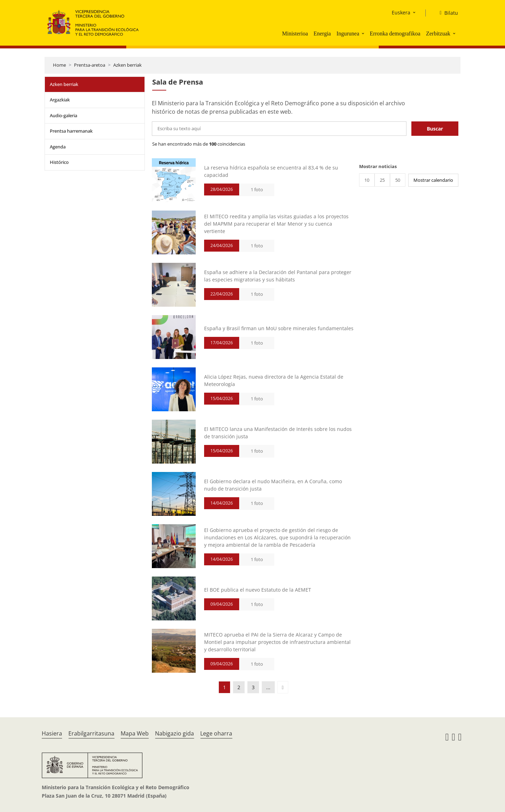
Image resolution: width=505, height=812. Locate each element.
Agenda (58, 147)
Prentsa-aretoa (90, 65)
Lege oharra (216, 733)
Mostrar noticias (378, 166)
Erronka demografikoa (395, 34)
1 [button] (224, 687)
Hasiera (52, 733)
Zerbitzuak (438, 34)
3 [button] (253, 687)
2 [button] (239, 687)
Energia (322, 34)
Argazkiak (60, 100)
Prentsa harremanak (71, 131)
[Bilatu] (446, 13)
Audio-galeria (63, 115)
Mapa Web (135, 733)
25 (382, 180)
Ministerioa (295, 34)
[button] (364, 33)
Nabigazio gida (174, 733)
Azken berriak (127, 65)
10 (367, 180)
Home (59, 65)
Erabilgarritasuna (91, 733)
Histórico (59, 162)
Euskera (401, 12)
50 (398, 180)
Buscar (435, 129)
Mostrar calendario (433, 180)
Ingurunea (348, 34)
